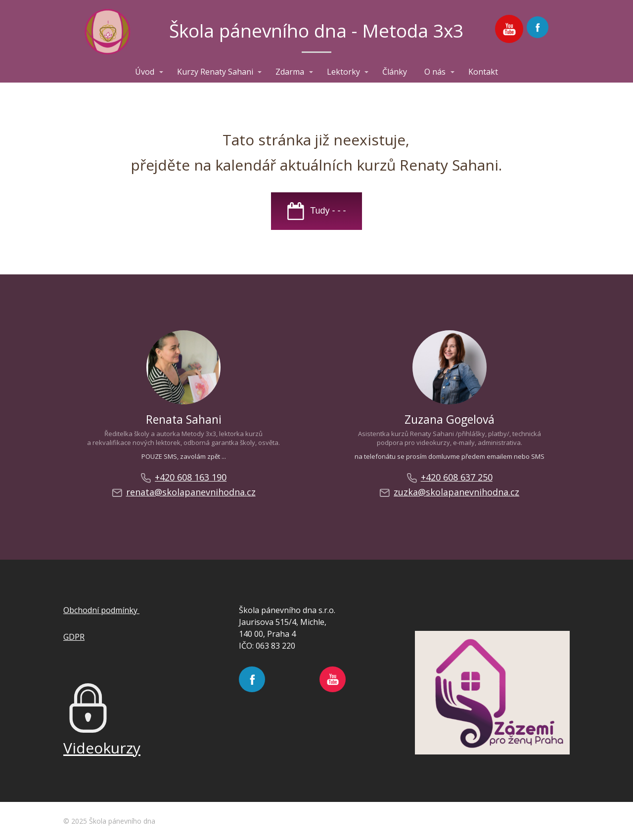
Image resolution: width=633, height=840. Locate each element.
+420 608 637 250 (450, 477)
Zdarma (290, 72)
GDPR (74, 637)
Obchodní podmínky (101, 610)
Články (395, 72)
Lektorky (343, 72)
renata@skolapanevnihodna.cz (184, 492)
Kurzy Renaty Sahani (215, 72)
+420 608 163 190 (183, 477)
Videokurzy (102, 748)
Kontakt (483, 72)
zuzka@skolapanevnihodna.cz (449, 492)
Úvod (145, 72)
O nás (435, 72)
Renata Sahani (184, 419)
